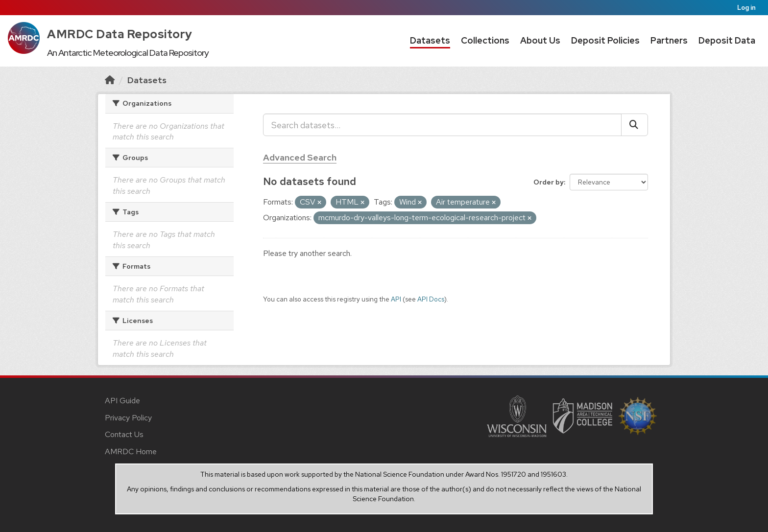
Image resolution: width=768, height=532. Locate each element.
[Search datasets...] (442, 125)
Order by (549, 182)
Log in (746, 8)
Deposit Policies (605, 40)
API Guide (122, 401)
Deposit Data (727, 40)
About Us (540, 40)
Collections (485, 40)
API (396, 299)
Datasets (430, 40)
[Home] (110, 80)
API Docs (431, 299)
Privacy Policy (128, 418)
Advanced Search (300, 157)
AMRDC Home (131, 451)
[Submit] (635, 125)
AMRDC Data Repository (120, 34)
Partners (669, 40)
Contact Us (124, 434)
